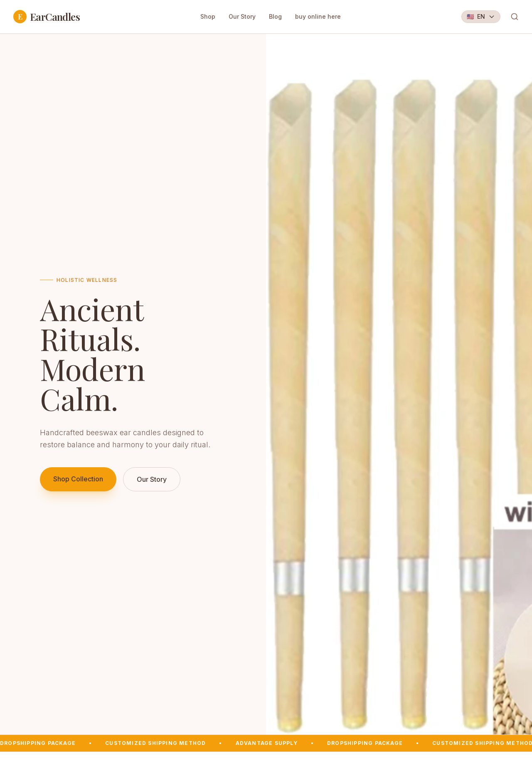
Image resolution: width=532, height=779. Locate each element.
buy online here (318, 16)
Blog (275, 16)
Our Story (242, 16)
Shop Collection (78, 479)
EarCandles (47, 17)
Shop (208, 16)
